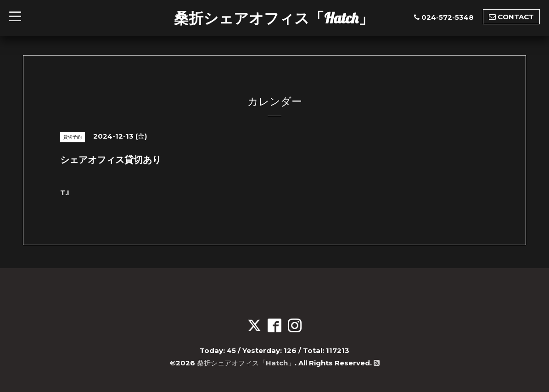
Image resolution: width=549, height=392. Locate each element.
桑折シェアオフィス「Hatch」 (274, 18)
